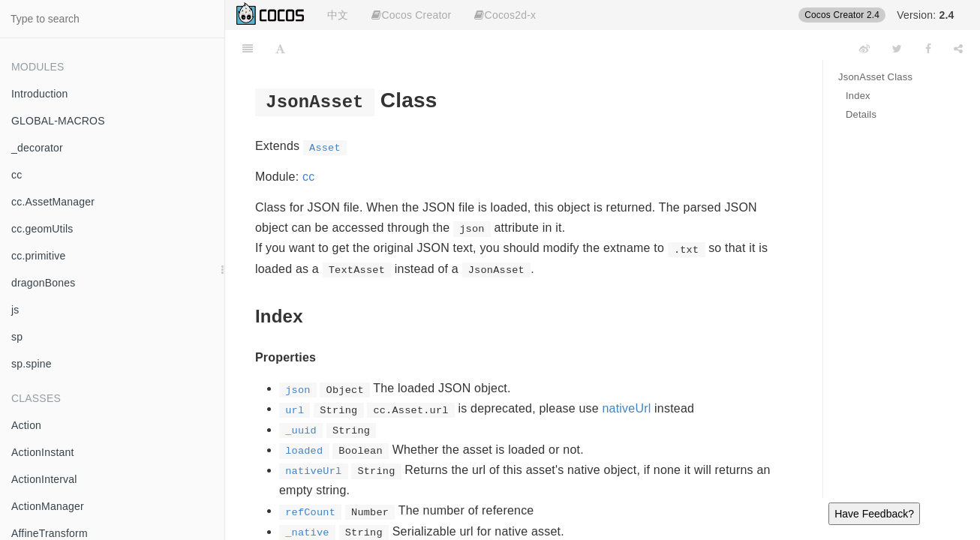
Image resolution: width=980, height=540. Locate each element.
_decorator (37, 148)
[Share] (958, 49)
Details (861, 114)
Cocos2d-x (505, 15)
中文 (338, 15)
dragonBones (44, 283)
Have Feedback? (874, 514)
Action (26, 425)
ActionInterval (44, 479)
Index (858, 96)
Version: (925, 15)
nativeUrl (627, 408)
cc (17, 175)
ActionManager (48, 506)
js (15, 310)
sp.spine (32, 364)
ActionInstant (43, 452)
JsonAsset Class (875, 77)
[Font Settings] (280, 49)
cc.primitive (38, 256)
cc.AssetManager (53, 202)
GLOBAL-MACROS (58, 121)
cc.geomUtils (42, 229)
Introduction (40, 94)
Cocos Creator (411, 15)
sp (17, 337)
